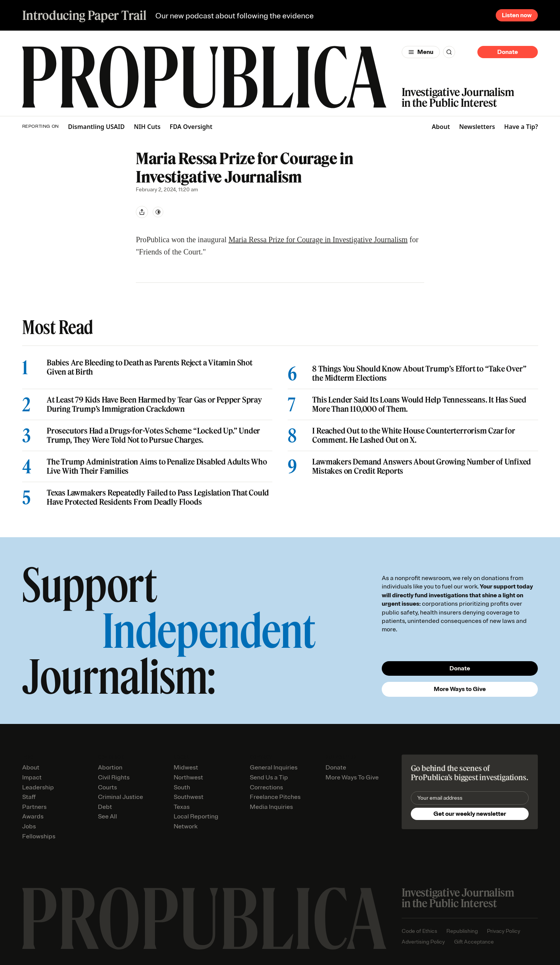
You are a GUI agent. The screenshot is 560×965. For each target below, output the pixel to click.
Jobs (29, 826)
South (182, 787)
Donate (508, 52)
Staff (29, 797)
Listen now (517, 15)
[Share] (142, 212)
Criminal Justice (120, 797)
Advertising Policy (423, 942)
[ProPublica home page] (204, 919)
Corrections (266, 787)
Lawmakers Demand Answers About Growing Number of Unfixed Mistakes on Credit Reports (422, 466)
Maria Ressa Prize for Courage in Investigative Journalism (318, 240)
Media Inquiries (271, 807)
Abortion (110, 768)
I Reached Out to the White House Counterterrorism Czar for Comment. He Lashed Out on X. (413, 435)
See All (107, 817)
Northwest (188, 778)
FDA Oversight (191, 127)
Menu (425, 52)
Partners (34, 807)
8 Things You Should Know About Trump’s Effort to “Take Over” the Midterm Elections (419, 373)
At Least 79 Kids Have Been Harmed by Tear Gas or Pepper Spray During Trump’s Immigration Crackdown (154, 404)
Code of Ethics (419, 931)
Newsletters (477, 127)
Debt (105, 807)
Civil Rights (114, 778)
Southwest (189, 797)
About (441, 127)
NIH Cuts (147, 127)
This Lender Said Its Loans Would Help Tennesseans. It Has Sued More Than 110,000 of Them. (419, 404)
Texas (182, 807)
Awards (33, 817)
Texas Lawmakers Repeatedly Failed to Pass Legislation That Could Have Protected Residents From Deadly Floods (158, 497)
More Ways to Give (460, 689)
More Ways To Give (352, 778)
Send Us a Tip (269, 778)
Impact (32, 778)
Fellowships (39, 836)
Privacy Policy (504, 931)
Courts (107, 787)
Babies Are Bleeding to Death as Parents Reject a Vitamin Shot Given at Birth (150, 367)
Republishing (462, 931)
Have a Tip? (521, 127)
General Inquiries (274, 768)
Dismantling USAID (96, 127)
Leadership (38, 787)
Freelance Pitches (275, 797)
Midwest (186, 768)
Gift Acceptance (474, 942)
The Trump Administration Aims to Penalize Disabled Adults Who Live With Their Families (157, 466)
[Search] (449, 52)
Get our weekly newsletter (470, 814)
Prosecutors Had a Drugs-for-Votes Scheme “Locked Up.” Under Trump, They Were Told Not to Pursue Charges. (153, 435)
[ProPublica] (204, 77)
